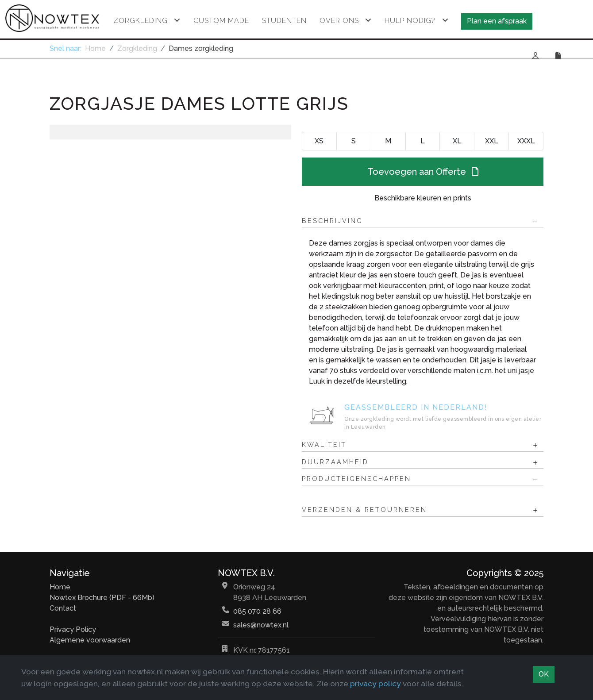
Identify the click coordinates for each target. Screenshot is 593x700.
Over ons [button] (339, 21)
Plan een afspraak (497, 21)
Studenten (284, 21)
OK (544, 674)
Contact (63, 608)
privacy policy (375, 683)
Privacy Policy (73, 629)
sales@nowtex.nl (261, 625)
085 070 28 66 (257, 611)
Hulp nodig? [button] (410, 21)
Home (60, 587)
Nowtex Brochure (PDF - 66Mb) (102, 598)
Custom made (221, 21)
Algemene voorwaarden (90, 640)
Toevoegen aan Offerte (423, 172)
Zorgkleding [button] (141, 21)
